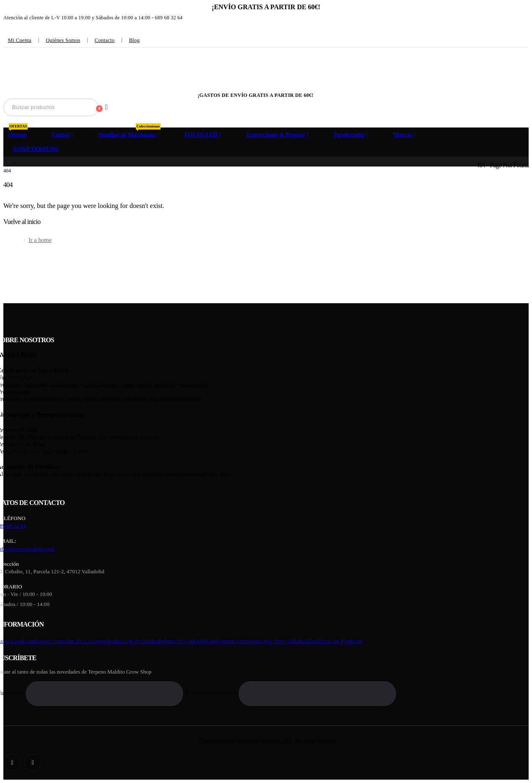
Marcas (403, 135)
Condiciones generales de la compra (66, 641)
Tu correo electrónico (292, 693)
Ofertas (18, 133)
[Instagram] (33, 762)
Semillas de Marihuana (130, 133)
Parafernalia (349, 135)
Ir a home (40, 240)
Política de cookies (180, 641)
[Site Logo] (50, 75)
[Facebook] (12, 762)
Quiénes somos (63, 40)
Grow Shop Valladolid (285, 641)
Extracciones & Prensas (276, 135)
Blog (135, 40)
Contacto (105, 40)
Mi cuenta (20, 40)
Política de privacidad (134, 641)
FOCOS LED (201, 135)
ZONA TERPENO (36, 149)
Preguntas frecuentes (237, 641)
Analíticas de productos (336, 641)
